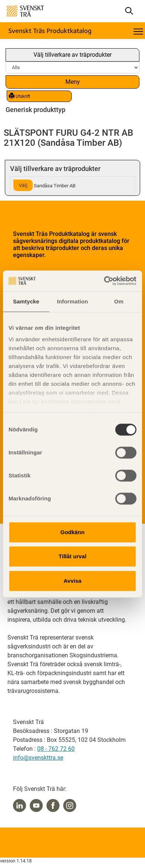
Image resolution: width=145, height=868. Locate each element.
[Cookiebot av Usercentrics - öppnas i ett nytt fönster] (104, 281)
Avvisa (72, 581)
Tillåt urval (73, 556)
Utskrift (20, 96)
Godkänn (72, 532)
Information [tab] (72, 301)
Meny (73, 82)
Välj (23, 185)
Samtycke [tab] (26, 301)
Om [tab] (119, 301)
